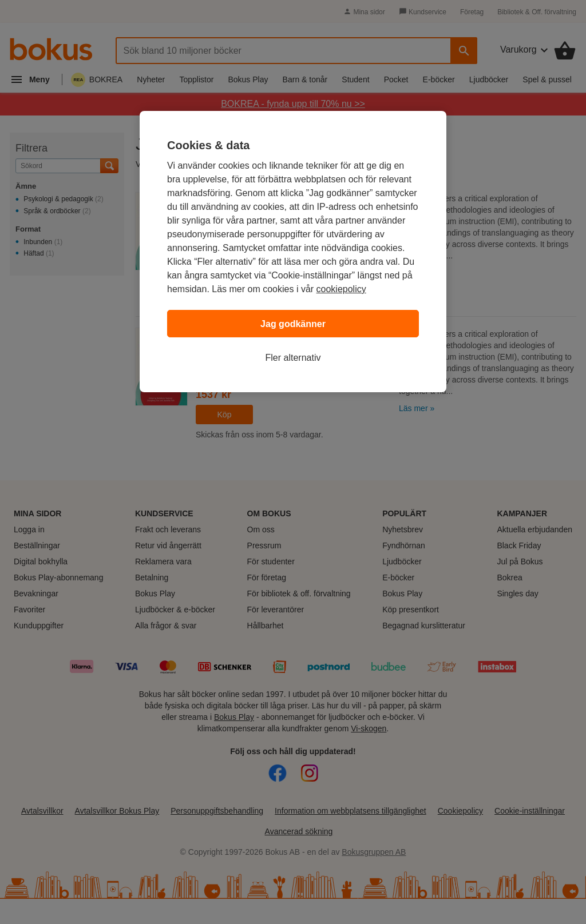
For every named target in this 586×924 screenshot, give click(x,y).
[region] (293, 252)
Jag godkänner (293, 324)
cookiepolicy (341, 289)
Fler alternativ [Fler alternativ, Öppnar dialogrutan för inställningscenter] (293, 358)
